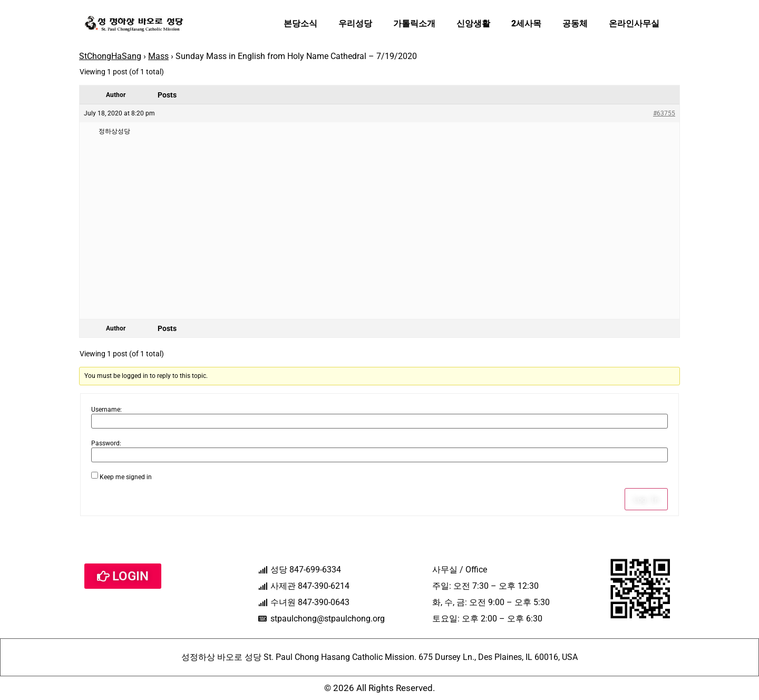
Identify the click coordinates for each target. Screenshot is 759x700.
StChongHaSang (110, 56)
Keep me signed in (126, 477)
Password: (106, 443)
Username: (106, 410)
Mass (158, 56)
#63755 (664, 113)
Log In (646, 499)
